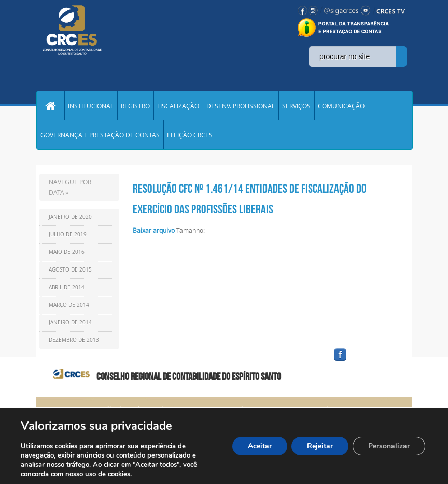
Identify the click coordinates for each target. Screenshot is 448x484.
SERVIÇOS (296, 106)
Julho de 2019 (68, 234)
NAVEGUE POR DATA (70, 187)
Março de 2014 (69, 305)
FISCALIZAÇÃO (178, 106)
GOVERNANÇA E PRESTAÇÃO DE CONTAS (100, 135)
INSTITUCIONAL (91, 106)
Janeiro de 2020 (70, 217)
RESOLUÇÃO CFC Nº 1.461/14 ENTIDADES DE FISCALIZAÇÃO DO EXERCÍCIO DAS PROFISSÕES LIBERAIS (250, 199)
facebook (365, 361)
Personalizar (389, 446)
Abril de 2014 (67, 287)
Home (50, 106)
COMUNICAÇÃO (341, 106)
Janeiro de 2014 (70, 323)
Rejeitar (320, 446)
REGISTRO (135, 106)
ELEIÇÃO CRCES (190, 135)
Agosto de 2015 (70, 270)
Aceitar (260, 446)
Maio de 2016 (67, 252)
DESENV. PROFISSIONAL (241, 106)
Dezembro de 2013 (74, 340)
